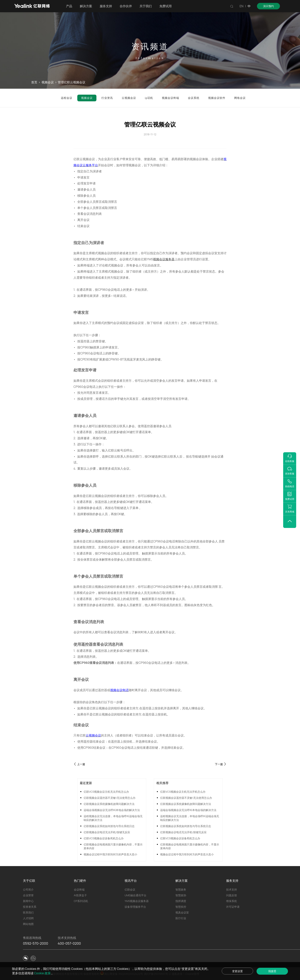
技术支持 (232, 889)
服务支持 (106, 6)
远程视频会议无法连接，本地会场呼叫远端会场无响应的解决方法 (113, 818)
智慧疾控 (181, 907)
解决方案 (86, 6)
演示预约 (268, 6)
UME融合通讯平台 (135, 895)
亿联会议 (130, 889)
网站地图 (28, 924)
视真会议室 (182, 912)
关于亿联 (29, 881)
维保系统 (232, 901)
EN (241, 6)
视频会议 (48, 82)
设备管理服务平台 (135, 907)
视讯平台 (131, 881)
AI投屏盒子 (80, 895)
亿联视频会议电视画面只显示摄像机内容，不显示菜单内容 (113, 846)
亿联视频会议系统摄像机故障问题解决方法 (109, 804)
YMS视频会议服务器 (137, 901)
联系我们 (28, 912)
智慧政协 (181, 895)
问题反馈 (232, 895)
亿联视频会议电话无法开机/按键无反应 (107, 832)
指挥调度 (181, 901)
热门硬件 (80, 881)
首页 (34, 82)
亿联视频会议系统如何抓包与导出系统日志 (109, 826)
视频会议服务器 (164, 259)
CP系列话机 (81, 901)
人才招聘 (28, 918)
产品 (69, 6)
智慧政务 (181, 889)
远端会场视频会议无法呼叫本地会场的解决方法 (112, 810)
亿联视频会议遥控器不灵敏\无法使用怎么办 (110, 798)
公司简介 (28, 889)
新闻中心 (28, 901)
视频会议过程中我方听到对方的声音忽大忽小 (110, 854)
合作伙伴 (126, 6)
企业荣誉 (28, 895)
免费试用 (165, 6)
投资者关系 (30, 907)
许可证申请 (233, 907)
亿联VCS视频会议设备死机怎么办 (104, 838)
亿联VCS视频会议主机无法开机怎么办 (106, 792)
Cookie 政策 (43, 973)
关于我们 (146, 6)
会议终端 (79, 889)
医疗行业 (181, 918)
